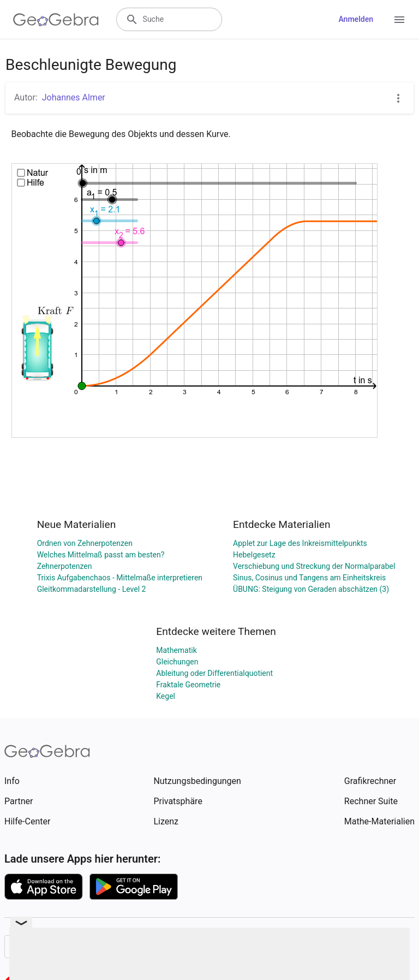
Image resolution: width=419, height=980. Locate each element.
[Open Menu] (399, 20)
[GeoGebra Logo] (56, 20)
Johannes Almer (74, 97)
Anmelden (356, 19)
